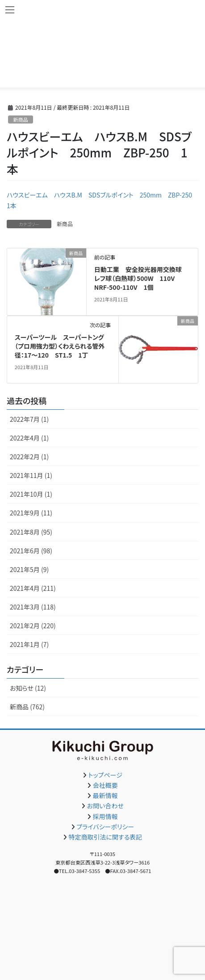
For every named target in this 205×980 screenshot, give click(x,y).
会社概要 (105, 785)
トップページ (105, 775)
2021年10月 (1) (31, 494)
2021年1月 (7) (29, 644)
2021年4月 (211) (33, 588)
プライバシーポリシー (105, 827)
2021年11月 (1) (31, 475)
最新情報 (105, 795)
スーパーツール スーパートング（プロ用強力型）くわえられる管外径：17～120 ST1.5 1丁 (60, 346)
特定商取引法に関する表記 (105, 837)
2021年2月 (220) (33, 626)
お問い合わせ (105, 806)
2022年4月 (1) (29, 438)
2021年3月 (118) (33, 607)
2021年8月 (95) (31, 532)
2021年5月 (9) (29, 569)
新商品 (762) (27, 707)
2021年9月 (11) (31, 513)
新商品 (21, 119)
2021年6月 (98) (31, 551)
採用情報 (105, 816)
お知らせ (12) (28, 688)
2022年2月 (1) (29, 457)
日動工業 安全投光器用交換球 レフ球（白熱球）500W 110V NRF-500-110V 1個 (141, 278)
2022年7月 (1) (29, 419)
